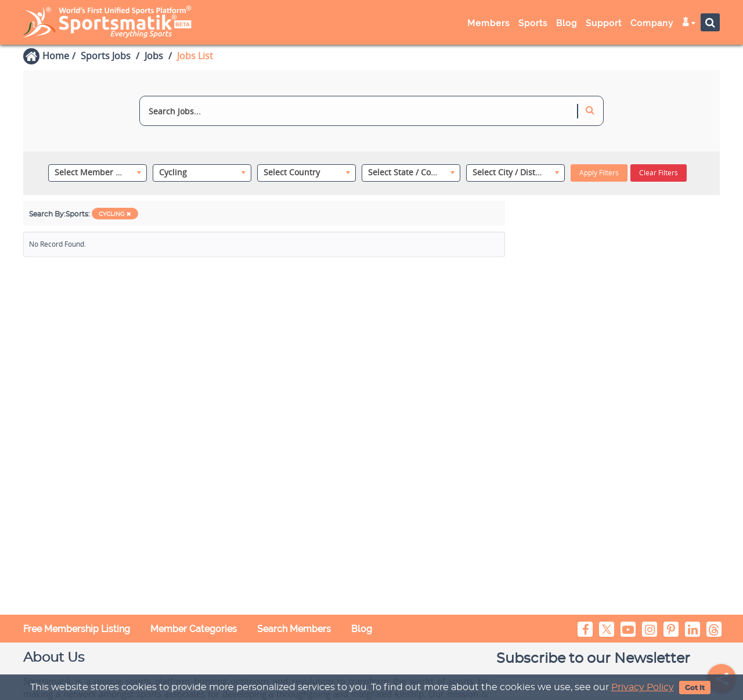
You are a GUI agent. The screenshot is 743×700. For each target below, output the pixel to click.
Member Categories (194, 629)
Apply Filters (599, 173)
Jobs (154, 56)
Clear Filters (659, 173)
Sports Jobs (106, 56)
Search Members (294, 629)
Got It (695, 688)
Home (56, 56)
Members (488, 23)
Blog (567, 23)
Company (652, 23)
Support (604, 23)
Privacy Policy (643, 687)
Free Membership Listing (77, 629)
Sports (533, 23)
